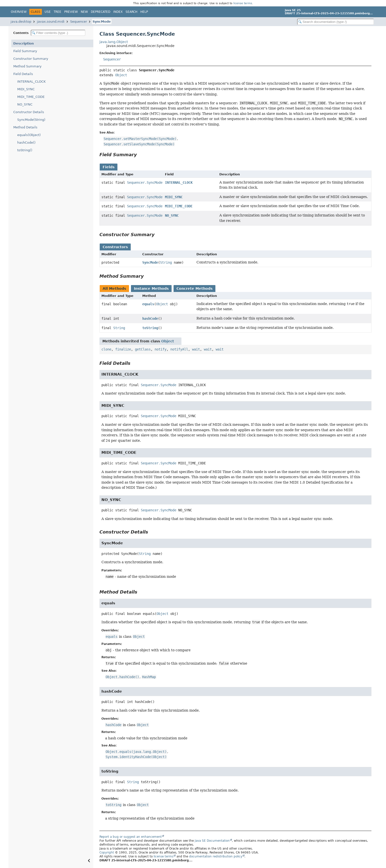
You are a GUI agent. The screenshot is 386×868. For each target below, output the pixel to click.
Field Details (23, 74)
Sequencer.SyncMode (145, 183)
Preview (71, 12)
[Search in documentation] (336, 22)
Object (121, 75)
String (166, 262)
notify (161, 349)
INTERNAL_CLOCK (32, 82)
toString (150, 328)
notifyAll (179, 349)
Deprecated (101, 12)
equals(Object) (29, 135)
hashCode (150, 319)
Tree (57, 12)
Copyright (107, 853)
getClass (143, 349)
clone (106, 349)
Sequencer (79, 22)
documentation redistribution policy (216, 856)
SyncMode (102, 22)
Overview (19, 12)
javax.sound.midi (51, 22)
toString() (25, 150)
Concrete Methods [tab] (194, 289)
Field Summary (25, 51)
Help (144, 12)
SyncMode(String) (31, 120)
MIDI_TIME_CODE (31, 97)
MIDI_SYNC (26, 89)
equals (148, 304)
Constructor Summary (31, 59)
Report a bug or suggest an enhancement (131, 837)
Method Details (25, 127)
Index (118, 12)
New (84, 12)
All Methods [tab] (114, 289)
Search (131, 12)
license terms (243, 3)
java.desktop (21, 22)
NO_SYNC (25, 104)
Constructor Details (29, 112)
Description (24, 43)
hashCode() (26, 143)
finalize (123, 349)
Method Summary (27, 66)
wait (196, 349)
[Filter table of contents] (58, 33)
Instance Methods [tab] (151, 289)
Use (48, 12)
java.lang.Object (114, 42)
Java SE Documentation (212, 841)
